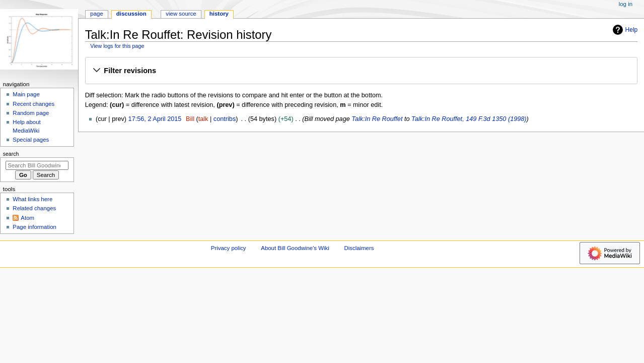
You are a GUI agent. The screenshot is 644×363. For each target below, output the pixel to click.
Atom (27, 218)
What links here (32, 199)
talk (203, 119)
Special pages (31, 140)
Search (11, 154)
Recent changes (33, 104)
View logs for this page (117, 46)
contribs (225, 119)
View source (181, 14)
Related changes (34, 208)
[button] (361, 71)
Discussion (131, 14)
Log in (626, 4)
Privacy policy (229, 248)
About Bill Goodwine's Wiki (295, 248)
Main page (26, 94)
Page (96, 14)
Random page (31, 113)
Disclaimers (359, 248)
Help (624, 30)
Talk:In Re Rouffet (377, 119)
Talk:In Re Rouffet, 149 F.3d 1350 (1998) (469, 119)
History (219, 14)
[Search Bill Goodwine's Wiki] (37, 165)
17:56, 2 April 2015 (155, 119)
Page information (34, 227)
